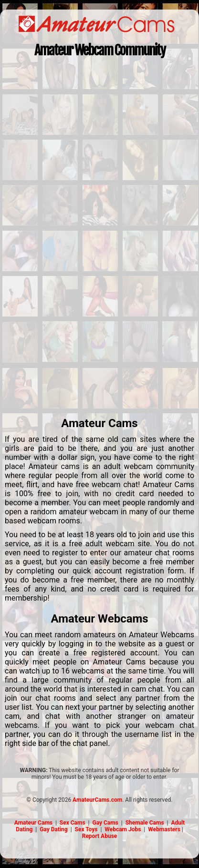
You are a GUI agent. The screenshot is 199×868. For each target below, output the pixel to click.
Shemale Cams (145, 823)
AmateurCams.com (97, 800)
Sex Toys (86, 829)
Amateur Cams (33, 823)
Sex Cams (73, 823)
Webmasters (164, 829)
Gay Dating (54, 829)
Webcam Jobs (123, 829)
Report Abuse (100, 836)
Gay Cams (105, 823)
